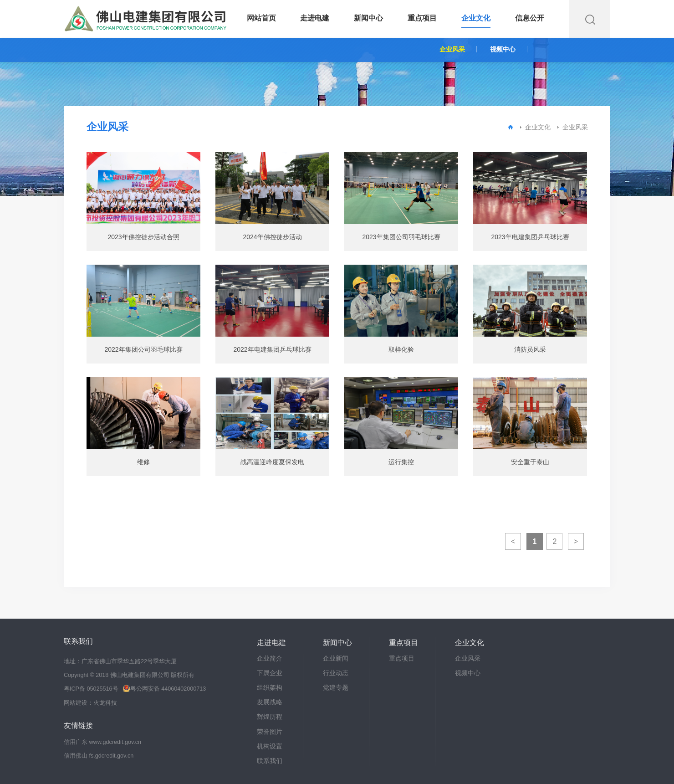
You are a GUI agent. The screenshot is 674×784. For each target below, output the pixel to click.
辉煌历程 (270, 717)
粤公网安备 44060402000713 (164, 689)
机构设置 (270, 746)
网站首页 (261, 18)
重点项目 (422, 18)
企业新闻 (336, 658)
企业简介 (270, 658)
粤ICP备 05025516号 (91, 689)
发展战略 (270, 702)
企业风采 (452, 49)
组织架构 (270, 687)
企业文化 (476, 18)
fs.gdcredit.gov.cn (112, 756)
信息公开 (530, 18)
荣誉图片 (270, 732)
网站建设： (79, 703)
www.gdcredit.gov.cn (115, 742)
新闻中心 (368, 18)
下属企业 (270, 673)
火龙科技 (105, 703)
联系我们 (270, 761)
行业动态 (336, 673)
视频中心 (503, 49)
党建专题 (336, 687)
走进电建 (315, 18)
